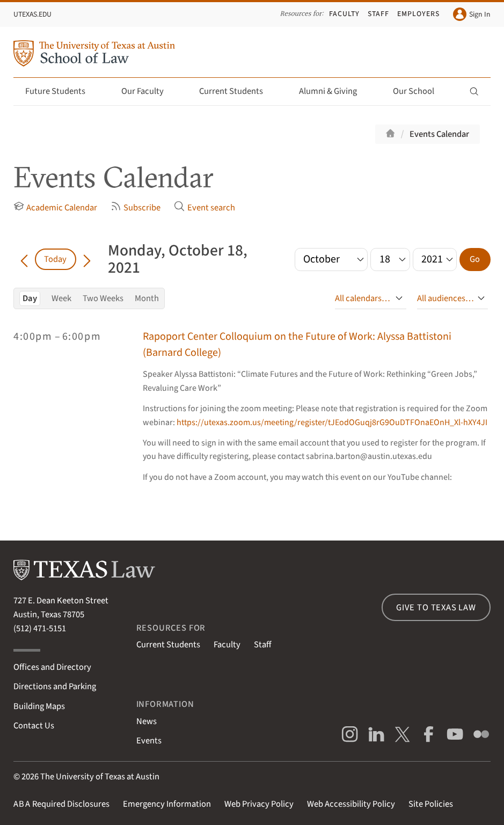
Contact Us (34, 726)
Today (55, 259)
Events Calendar (439, 134)
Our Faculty (149, 91)
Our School (420, 91)
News (147, 721)
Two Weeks (103, 298)
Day (30, 298)
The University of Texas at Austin (100, 777)
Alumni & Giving (334, 91)
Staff (378, 14)
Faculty (344, 14)
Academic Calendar (55, 207)
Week (61, 298)
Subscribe (136, 207)
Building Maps (39, 706)
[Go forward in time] (87, 259)
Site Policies (431, 804)
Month (147, 298)
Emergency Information (167, 804)
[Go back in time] (24, 259)
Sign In (472, 14)
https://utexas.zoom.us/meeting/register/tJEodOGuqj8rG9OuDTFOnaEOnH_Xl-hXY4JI (332, 422)
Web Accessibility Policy (351, 804)
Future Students (61, 91)
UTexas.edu (32, 14)
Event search (204, 207)
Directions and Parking (55, 687)
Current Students (237, 91)
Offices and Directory (52, 667)
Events (149, 741)
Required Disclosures (61, 804)
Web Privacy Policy (259, 804)
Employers (418, 14)
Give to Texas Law (436, 608)
